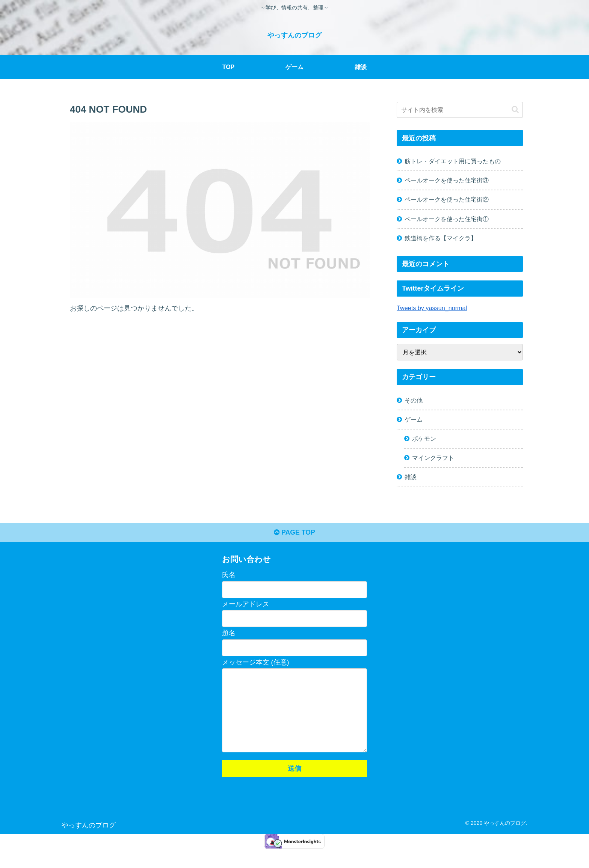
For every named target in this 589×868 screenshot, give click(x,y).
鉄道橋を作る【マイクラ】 (441, 238)
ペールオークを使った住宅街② (447, 199)
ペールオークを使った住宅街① (447, 219)
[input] (460, 110)
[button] (515, 109)
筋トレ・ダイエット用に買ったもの (453, 161)
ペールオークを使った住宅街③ (447, 180)
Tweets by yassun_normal (432, 307)
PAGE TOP (294, 533)
